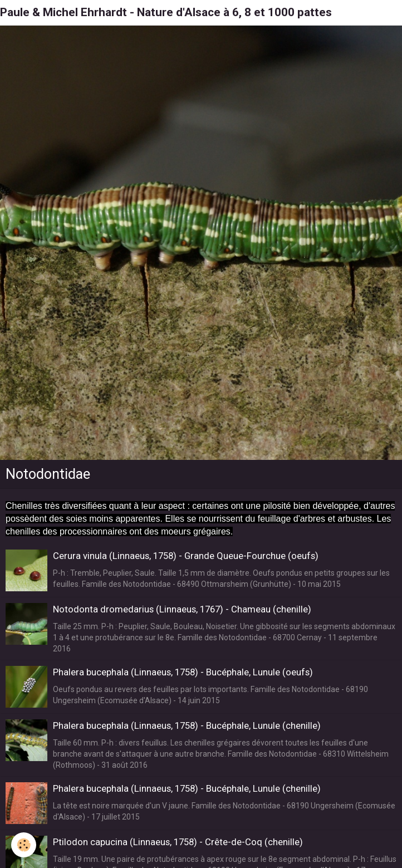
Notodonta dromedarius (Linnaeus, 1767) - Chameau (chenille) (182, 609)
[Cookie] (24, 845)
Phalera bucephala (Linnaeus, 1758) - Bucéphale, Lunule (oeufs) (183, 672)
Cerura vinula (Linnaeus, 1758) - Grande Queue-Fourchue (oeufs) (186, 556)
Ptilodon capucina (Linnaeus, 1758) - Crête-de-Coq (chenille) (178, 842)
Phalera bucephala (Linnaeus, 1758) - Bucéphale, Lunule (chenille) (187, 725)
